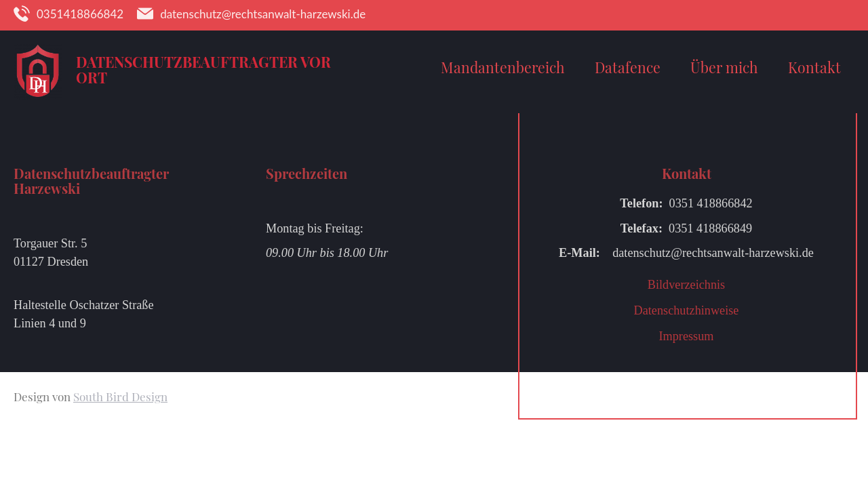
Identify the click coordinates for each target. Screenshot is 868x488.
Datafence (628, 67)
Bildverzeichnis (686, 285)
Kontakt (814, 67)
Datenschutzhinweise (687, 310)
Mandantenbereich (503, 67)
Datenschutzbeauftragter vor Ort (203, 69)
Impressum (686, 336)
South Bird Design (120, 396)
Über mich (724, 67)
